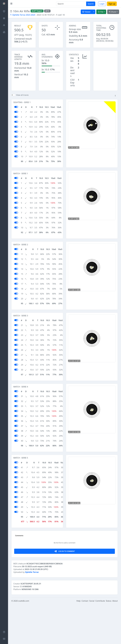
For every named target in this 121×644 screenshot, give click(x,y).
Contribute (100, 641)
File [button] (101, 12)
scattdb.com (24, 641)
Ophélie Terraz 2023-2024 (23, 15)
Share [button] (112, 12)
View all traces (22, 95)
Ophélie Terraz (32, 612)
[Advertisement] (105, 62)
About (115, 641)
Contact (85, 641)
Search (91, 4)
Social (92, 641)
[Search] (71, 4)
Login (102, 4)
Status (109, 641)
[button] (115, 96)
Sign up (112, 4)
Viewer (86, 12)
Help (79, 641)
